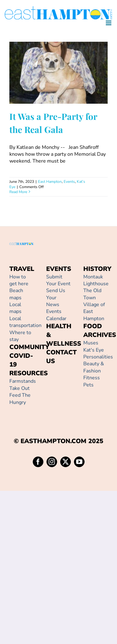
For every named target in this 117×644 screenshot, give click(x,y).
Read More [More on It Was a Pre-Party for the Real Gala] (18, 192)
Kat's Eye (94, 350)
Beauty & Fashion (94, 367)
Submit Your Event (58, 280)
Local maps (15, 308)
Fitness (92, 378)
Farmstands (23, 381)
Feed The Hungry (20, 399)
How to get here (19, 280)
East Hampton (50, 182)
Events (69, 182)
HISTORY (97, 269)
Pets (88, 385)
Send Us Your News (56, 298)
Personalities (98, 357)
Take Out (19, 388)
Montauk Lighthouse (96, 280)
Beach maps (16, 294)
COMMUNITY (29, 347)
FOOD (93, 326)
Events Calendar (56, 315)
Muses (91, 343)
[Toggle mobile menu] (109, 23)
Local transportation (25, 322)
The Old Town (92, 294)
